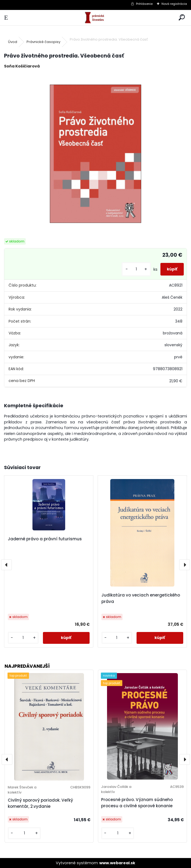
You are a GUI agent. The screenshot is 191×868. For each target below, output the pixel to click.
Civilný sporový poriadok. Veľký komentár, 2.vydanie (40, 803)
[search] (182, 18)
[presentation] (6, 565)
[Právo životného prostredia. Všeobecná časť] (95, 154)
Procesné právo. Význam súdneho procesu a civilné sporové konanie (137, 803)
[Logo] (96, 18)
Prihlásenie (144, 4)
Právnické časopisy (43, 42)
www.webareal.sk (117, 863)
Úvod (13, 42)
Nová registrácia (174, 4)
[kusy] (136, 269)
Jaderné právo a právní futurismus (45, 539)
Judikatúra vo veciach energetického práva (141, 598)
